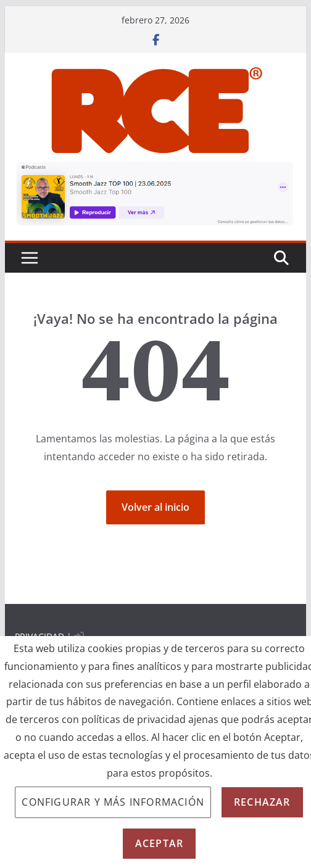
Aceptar (159, 843)
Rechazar (262, 802)
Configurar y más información (113, 802)
